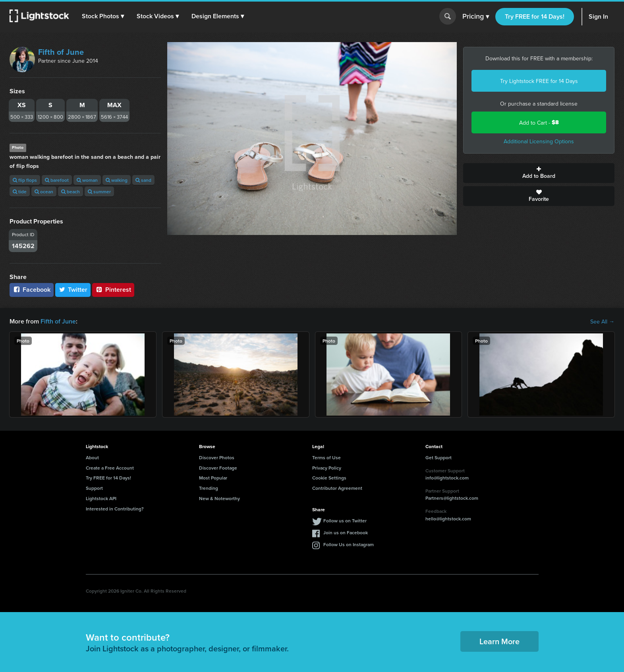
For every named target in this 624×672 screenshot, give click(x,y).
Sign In (598, 16)
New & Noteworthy (219, 498)
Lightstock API (101, 498)
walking (117, 180)
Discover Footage (218, 468)
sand (143, 180)
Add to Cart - (539, 122)
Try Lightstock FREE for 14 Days (539, 81)
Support (94, 488)
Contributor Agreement (337, 488)
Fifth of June (61, 52)
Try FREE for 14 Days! (535, 16)
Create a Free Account (110, 468)
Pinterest (113, 290)
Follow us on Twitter (345, 521)
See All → (602, 322)
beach (71, 192)
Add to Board (539, 173)
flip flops (25, 180)
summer (99, 192)
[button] (103, 16)
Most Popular (213, 478)
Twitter (73, 290)
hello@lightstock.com (448, 519)
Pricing (476, 17)
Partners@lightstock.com (452, 498)
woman (87, 180)
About (92, 457)
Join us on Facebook (346, 532)
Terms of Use (326, 457)
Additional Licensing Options (539, 141)
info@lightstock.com (447, 478)
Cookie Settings (329, 478)
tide (20, 192)
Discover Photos (217, 457)
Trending (209, 488)
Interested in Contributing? (115, 509)
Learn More (499, 641)
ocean (44, 192)
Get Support (439, 457)
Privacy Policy (327, 468)
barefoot (57, 180)
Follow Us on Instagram (349, 544)
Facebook (32, 290)
